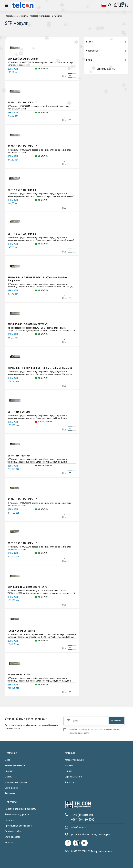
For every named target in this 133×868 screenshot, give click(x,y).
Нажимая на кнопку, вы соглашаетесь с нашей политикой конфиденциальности (95, 731)
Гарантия (9, 820)
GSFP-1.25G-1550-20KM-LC (22, 146)
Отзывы (9, 777)
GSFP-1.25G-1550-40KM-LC (22, 499)
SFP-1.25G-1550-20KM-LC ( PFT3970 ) (28, 587)
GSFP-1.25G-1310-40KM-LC (22, 543)
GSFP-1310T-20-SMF (19, 456)
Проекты (9, 771)
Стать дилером (12, 837)
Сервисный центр (73, 777)
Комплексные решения (16, 782)
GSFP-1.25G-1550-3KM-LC (22, 234)
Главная (8, 16)
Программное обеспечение (18, 826)
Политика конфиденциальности (21, 809)
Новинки (69, 765)
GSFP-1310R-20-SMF (19, 412)
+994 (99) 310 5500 (83, 820)
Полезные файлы (13, 831)
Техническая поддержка (17, 815)
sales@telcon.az (79, 827)
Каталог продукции (21, 16)
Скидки (68, 771)
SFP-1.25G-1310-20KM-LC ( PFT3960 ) (28, 324)
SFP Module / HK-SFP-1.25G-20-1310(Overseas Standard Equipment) (37, 279)
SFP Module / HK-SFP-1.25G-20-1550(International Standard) (40, 368)
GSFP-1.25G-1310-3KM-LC (22, 190)
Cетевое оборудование (41, 16)
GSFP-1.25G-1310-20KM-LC (22, 103)
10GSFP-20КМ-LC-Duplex (21, 631)
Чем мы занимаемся (15, 765)
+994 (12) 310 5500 (83, 815)
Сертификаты (11, 788)
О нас (8, 760)
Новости (9, 842)
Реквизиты (10, 793)
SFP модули (57, 16)
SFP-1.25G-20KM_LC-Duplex (23, 59)
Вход (115, 5)
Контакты (69, 782)
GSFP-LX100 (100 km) (19, 675)
